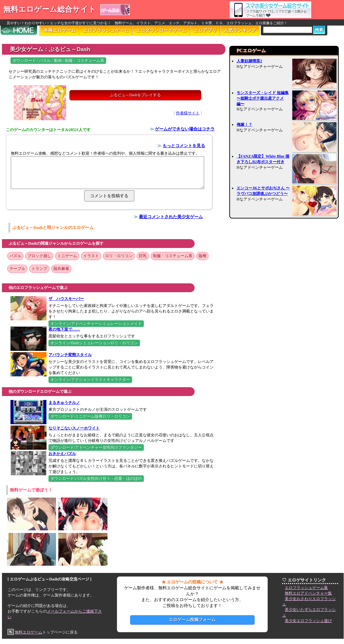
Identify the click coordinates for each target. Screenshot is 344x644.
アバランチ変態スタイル (70, 355)
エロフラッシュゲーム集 (306, 588)
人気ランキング (240, 30)
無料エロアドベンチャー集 (308, 593)
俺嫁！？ (244, 124)
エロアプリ (205, 30)
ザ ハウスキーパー (66, 299)
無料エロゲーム (29, 632)
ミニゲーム (67, 256)
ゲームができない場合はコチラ (185, 129)
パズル (15, 256)
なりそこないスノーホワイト (74, 428)
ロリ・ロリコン (119, 256)
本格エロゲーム (60, 30)
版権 (202, 256)
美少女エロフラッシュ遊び (308, 621)
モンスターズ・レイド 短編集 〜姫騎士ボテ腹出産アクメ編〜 (263, 98)
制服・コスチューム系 (173, 256)
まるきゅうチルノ (64, 403)
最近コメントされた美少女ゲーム (171, 217)
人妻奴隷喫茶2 (249, 61)
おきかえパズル (62, 454)
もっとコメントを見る (184, 146)
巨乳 (143, 256)
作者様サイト (188, 113)
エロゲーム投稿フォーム (192, 620)
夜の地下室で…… (64, 329)
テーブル (17, 269)
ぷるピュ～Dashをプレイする (135, 95)
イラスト (91, 256)
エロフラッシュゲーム (106, 30)
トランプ (39, 269)
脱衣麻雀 (61, 269)
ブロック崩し (39, 256)
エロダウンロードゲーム (161, 30)
